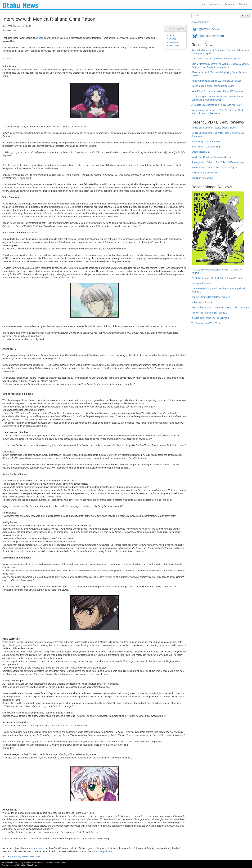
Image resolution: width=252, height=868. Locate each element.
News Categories (175, 28)
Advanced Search (200, 22)
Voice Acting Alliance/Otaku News (25, 856)
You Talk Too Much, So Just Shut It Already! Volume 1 (218, 278)
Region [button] (229, 4)
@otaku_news (209, 29)
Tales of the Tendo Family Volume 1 (209, 313)
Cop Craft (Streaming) (202, 178)
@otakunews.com (211, 36)
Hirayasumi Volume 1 (202, 283)
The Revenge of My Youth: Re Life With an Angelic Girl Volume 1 (219, 290)
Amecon (39, 38)
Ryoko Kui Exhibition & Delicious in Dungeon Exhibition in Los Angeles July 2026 (220, 52)
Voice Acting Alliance (102, 851)
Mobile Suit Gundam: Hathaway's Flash (211, 157)
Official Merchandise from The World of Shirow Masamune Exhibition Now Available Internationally (221, 66)
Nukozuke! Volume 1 (202, 302)
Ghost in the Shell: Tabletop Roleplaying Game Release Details (219, 74)
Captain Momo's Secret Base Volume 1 (211, 297)
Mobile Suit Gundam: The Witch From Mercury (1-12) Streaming (218, 134)
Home (202, 4)
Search (245, 16)
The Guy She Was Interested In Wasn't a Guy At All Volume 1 (217, 271)
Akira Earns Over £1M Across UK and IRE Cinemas (217, 91)
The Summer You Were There (206, 323)
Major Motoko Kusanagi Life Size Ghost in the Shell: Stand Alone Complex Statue (217, 112)
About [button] (243, 4)
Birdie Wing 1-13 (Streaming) (206, 141)
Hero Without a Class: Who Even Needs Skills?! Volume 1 (220, 307)
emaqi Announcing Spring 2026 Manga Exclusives (216, 81)
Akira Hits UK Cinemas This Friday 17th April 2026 (217, 105)
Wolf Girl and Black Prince (204, 173)
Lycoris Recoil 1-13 (201, 152)
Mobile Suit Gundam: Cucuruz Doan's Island (214, 128)
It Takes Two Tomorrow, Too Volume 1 (210, 318)
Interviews (174, 45)
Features (173, 42)
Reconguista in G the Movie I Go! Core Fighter (215, 168)
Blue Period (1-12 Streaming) (206, 147)
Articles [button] (215, 4)
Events (172, 39)
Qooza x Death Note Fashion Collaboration (213, 86)
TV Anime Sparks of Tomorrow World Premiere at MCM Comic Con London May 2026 (219, 98)
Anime (172, 36)
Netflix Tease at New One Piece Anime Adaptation (216, 59)
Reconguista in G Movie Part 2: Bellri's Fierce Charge (218, 162)
